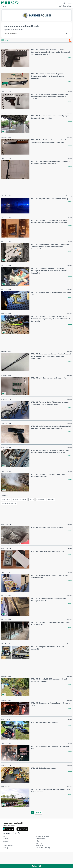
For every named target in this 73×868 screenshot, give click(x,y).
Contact (5, 839)
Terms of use (40, 839)
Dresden (69, 47)
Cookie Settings (8, 846)
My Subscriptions (65, 6)
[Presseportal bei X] (15, 834)
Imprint (5, 836)
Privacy (5, 843)
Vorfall (31, 499)
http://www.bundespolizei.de (13, 30)
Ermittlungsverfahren (9, 503)
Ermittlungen (41, 499)
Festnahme (6, 499)
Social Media (40, 846)
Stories (4, 6)
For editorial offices (42, 836)
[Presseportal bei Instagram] (18, 833)
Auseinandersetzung (20, 499)
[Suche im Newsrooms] (36, 34)
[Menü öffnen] (70, 3)
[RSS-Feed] (70, 40)
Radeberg (69, 196)
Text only (39, 843)
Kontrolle (51, 499)
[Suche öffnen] (64, 3)
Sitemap (5, 848)
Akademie (6, 841)
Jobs (37, 841)
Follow (36, 866)
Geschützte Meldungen (43, 848)
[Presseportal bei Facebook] (13, 834)
